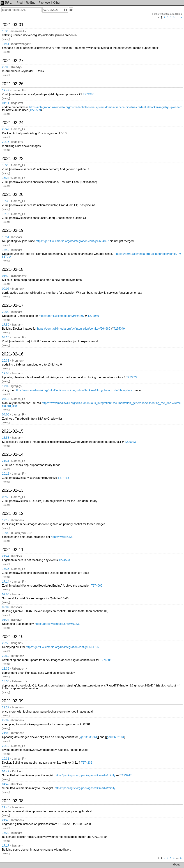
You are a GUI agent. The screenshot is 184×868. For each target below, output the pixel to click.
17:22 (6, 833)
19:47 (6, 90)
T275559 (35, 110)
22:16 (6, 142)
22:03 (6, 67)
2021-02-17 (12, 305)
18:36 (6, 669)
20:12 (6, 474)
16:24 (6, 178)
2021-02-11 (12, 550)
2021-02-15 (12, 431)
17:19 (6, 520)
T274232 (87, 763)
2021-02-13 (12, 490)
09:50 (6, 594)
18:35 (6, 201)
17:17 (6, 846)
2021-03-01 (12, 25)
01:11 (6, 103)
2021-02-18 (12, 269)
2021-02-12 (12, 513)
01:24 (6, 620)
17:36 (6, 569)
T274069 (97, 586)
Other (57, 3)
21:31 (6, 461)
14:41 (6, 44)
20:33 (6, 361)
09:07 (6, 607)
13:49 (6, 250)
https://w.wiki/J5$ (62, 537)
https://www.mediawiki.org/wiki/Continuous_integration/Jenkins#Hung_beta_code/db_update (73, 390)
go (71, 10)
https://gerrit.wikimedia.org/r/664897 (62, 316)
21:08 (6, 733)
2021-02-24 (12, 123)
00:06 (6, 289)
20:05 (6, 312)
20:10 (6, 746)
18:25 (6, 31)
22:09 (6, 720)
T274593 (64, 560)
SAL (6, 2)
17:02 (6, 386)
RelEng (31, 3)
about (176, 864)
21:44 (6, 556)
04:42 (6, 771)
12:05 (6, 533)
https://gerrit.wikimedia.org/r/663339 (57, 624)
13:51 (6, 237)
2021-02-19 (12, 230)
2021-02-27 (12, 61)
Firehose (44, 3)
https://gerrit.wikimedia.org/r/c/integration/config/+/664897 (72, 241)
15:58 (6, 438)
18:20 (6, 165)
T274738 (63, 478)
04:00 (6, 415)
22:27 (6, 707)
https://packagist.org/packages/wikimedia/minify (85, 775)
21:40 (6, 807)
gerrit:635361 (89, 737)
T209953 (130, 442)
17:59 (6, 325)
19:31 (6, 759)
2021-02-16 (12, 354)
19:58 (6, 373)
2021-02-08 (12, 801)
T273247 (126, 775)
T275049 (93, 316)
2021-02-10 (12, 637)
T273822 (132, 377)
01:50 (6, 276)
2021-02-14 (12, 454)
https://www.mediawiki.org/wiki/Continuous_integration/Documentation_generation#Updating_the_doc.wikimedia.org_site (91, 404)
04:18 (6, 399)
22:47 (6, 129)
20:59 (6, 656)
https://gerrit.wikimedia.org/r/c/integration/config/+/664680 (74, 329)
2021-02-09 (12, 701)
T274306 (106, 660)
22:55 (6, 643)
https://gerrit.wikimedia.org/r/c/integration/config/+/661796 (62, 647)
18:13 (6, 214)
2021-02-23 (12, 159)
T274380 (88, 94)
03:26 (6, 337)
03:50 (6, 497)
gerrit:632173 (115, 737)
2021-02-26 (12, 84)
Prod (20, 3)
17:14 (6, 582)
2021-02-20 (12, 194)
